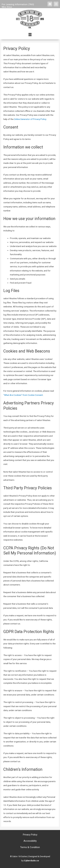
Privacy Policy (30, 835)
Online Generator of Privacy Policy (30, 119)
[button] (30, 35)
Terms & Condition (30, 847)
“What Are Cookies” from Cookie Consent (23, 395)
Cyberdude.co (31, 860)
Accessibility (30, 841)
